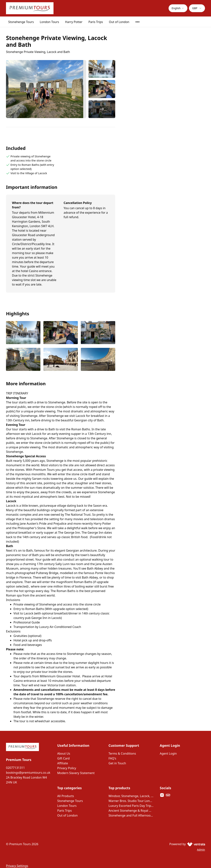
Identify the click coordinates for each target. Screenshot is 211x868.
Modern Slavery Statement (76, 773)
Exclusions (13, 631)
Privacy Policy (67, 768)
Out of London (119, 22)
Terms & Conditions (122, 753)
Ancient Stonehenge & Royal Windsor (131, 811)
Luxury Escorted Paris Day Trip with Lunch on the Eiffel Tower (131, 806)
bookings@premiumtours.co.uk (28, 773)
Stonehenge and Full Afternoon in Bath (131, 815)
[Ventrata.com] (195, 844)
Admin (201, 850)
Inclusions (13, 600)
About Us (64, 753)
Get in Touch (117, 763)
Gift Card (63, 758)
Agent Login (168, 753)
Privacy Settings (17, 866)
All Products (66, 796)
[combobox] (178, 8)
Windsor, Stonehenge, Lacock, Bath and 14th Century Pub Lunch (131, 796)
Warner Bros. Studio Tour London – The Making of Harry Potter (131, 801)
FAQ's (112, 758)
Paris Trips (96, 22)
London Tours (49, 22)
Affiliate (63, 763)
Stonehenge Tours (21, 22)
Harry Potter (74, 22)
